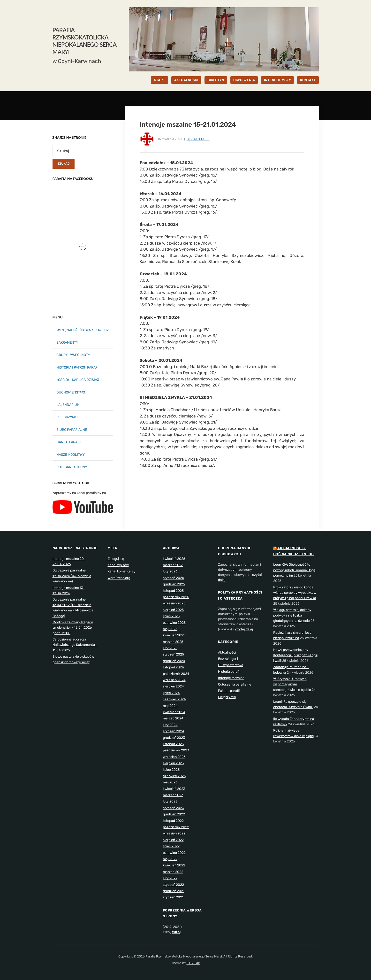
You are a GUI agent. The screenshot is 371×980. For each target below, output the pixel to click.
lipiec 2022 (171, 846)
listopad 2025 (173, 591)
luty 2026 (170, 571)
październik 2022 (176, 827)
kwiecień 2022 (174, 865)
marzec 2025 (173, 642)
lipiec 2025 (171, 616)
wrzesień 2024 (174, 680)
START (159, 80)
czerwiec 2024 (174, 699)
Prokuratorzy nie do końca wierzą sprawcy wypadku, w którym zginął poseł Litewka (295, 593)
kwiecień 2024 (174, 712)
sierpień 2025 (173, 610)
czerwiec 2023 (174, 776)
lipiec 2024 (171, 693)
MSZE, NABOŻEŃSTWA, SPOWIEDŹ (83, 330)
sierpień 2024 (173, 686)
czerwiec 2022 (174, 853)
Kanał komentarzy (122, 571)
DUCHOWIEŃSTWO (71, 392)
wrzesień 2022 (174, 833)
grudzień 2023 (174, 738)
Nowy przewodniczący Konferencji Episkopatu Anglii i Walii (295, 655)
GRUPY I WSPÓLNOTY (73, 355)
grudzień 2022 (174, 814)
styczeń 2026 (173, 578)
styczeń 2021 (173, 897)
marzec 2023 (173, 795)
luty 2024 (170, 725)
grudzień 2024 (174, 661)
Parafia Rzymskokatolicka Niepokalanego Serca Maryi (84, 41)
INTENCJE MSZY (277, 80)
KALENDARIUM (68, 405)
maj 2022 (170, 859)
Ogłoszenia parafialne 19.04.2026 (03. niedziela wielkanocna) (72, 576)
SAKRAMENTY (67, 343)
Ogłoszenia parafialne (235, 684)
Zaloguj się (116, 559)
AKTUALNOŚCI (186, 80)
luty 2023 (170, 801)
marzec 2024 (173, 718)
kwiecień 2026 (174, 559)
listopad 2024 (173, 667)
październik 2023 (176, 750)
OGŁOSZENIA (244, 80)
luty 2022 (170, 878)
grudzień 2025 (174, 584)
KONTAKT (308, 80)
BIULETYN (216, 80)
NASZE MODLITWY (71, 455)
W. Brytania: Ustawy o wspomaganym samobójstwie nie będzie (292, 684)
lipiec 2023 (171, 770)
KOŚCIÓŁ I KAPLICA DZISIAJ (78, 380)
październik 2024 (176, 674)
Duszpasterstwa (231, 665)
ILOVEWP (193, 963)
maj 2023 (170, 782)
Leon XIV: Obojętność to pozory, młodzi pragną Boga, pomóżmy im (295, 570)
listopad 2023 (173, 744)
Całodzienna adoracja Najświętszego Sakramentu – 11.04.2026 (75, 645)
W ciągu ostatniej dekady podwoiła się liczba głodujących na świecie (292, 615)
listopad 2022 (173, 821)
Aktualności (227, 652)
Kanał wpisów (118, 565)
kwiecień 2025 (174, 635)
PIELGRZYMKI (67, 417)
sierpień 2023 (173, 763)
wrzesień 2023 (174, 757)
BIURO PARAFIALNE (72, 430)
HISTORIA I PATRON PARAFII (78, 367)
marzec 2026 (173, 565)
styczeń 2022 (173, 885)
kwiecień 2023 (174, 789)
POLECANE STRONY (72, 467)
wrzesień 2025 (174, 603)
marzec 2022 (173, 872)
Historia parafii (229, 672)
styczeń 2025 (173, 654)
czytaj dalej (244, 629)
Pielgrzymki (227, 697)
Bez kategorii (198, 139)
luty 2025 (170, 648)
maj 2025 (170, 629)
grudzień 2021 (174, 891)
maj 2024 (170, 706)
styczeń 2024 (174, 731)
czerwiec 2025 (174, 623)
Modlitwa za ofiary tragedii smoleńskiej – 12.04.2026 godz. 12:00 (73, 628)
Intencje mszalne (231, 678)
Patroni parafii (229, 691)
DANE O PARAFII (69, 442)
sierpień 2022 (173, 840)
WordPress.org (119, 578)
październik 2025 (176, 597)
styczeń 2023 (173, 808)
